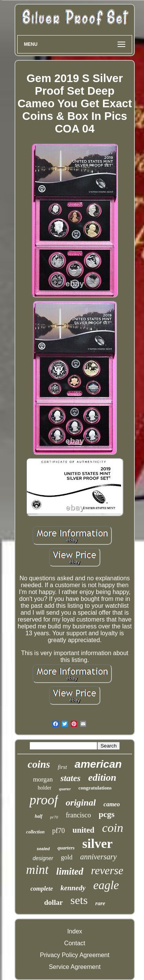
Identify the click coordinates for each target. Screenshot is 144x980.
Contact (74, 943)
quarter (65, 789)
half (39, 816)
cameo (112, 804)
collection (35, 832)
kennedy (73, 888)
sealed (43, 849)
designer (43, 858)
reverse (107, 870)
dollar (53, 902)
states (70, 778)
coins (39, 764)
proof (44, 800)
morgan (43, 779)
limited (70, 871)
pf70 (58, 831)
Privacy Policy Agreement (74, 955)
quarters (66, 848)
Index (74, 931)
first (62, 767)
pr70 (54, 817)
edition (102, 777)
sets (79, 900)
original (81, 802)
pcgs (107, 814)
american (98, 764)
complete (42, 889)
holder (44, 788)
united (83, 830)
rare (100, 903)
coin (113, 828)
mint (37, 870)
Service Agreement (74, 967)
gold (67, 857)
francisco (79, 815)
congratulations (95, 788)
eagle (106, 885)
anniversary (98, 857)
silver (97, 844)
